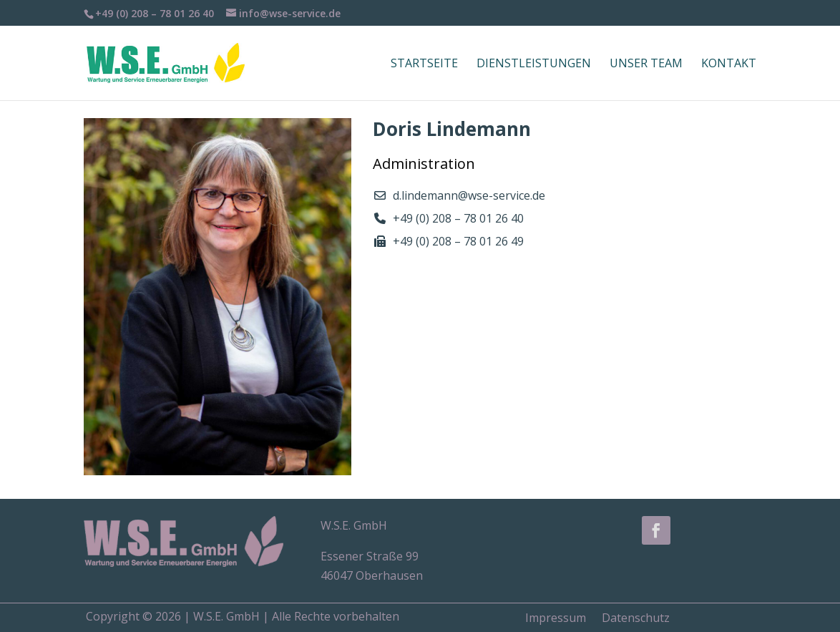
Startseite (424, 64)
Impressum (556, 616)
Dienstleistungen (534, 64)
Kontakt (729, 64)
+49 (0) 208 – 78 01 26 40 (458, 218)
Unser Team (646, 64)
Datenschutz (636, 616)
